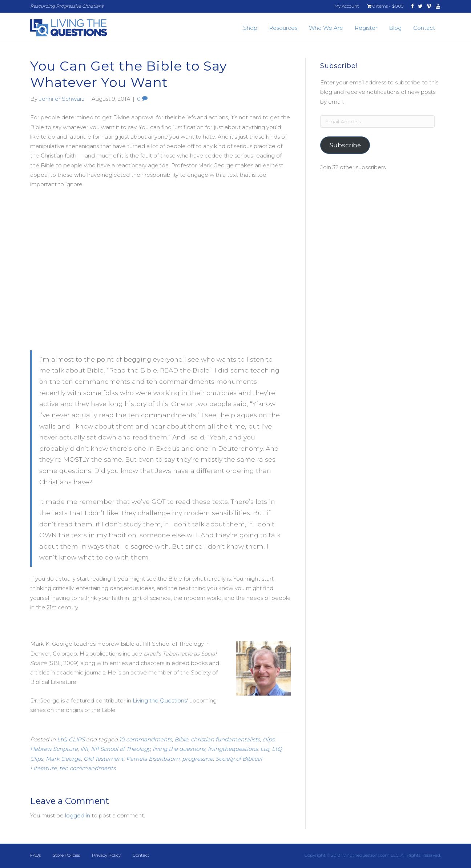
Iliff (84, 749)
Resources (283, 28)
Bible (181, 739)
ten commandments (87, 768)
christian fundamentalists (225, 739)
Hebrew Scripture (54, 749)
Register (366, 28)
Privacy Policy (106, 855)
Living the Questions (160, 700)
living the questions (179, 749)
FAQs (35, 855)
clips (268, 739)
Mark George (63, 759)
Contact (424, 28)
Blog (395, 28)
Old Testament (104, 759)
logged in (78, 815)
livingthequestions (233, 749)
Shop (250, 28)
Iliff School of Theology (120, 749)
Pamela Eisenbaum (153, 759)
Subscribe (345, 145)
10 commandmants (146, 739)
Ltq (265, 749)
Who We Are (326, 28)
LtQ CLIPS (71, 739)
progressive (198, 759)
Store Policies (66, 855)
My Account (347, 6)
